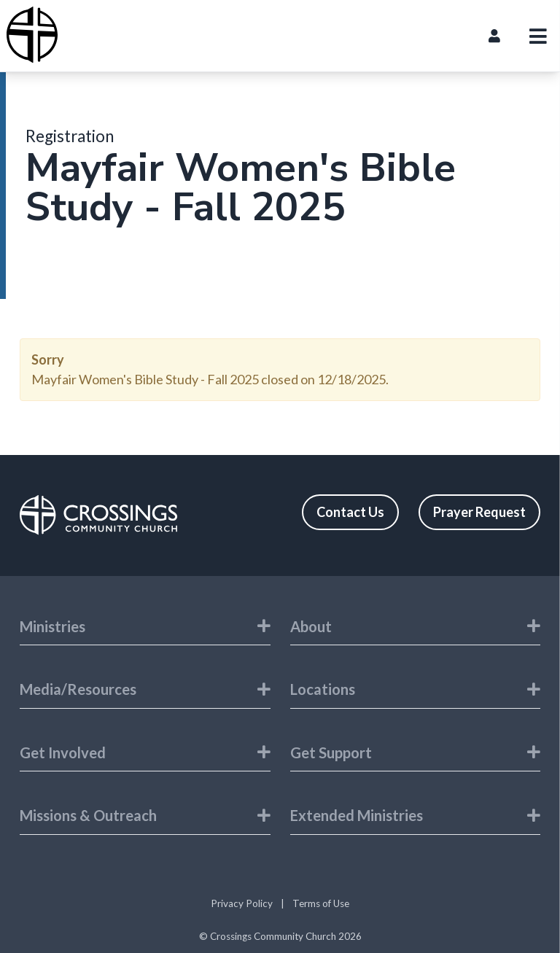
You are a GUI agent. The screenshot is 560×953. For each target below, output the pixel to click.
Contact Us (350, 512)
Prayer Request (479, 512)
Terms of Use (321, 903)
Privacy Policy (242, 903)
